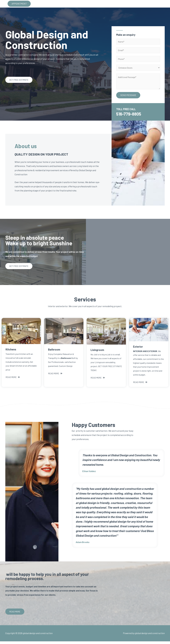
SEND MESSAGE (128, 98)
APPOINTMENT (19, 5)
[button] (19, 81)
